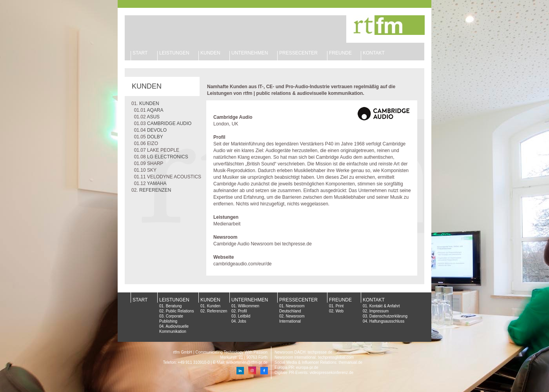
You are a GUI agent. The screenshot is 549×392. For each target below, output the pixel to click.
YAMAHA (157, 183)
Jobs (242, 321)
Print (340, 306)
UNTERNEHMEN (250, 53)
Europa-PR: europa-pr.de (296, 367)
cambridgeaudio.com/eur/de (243, 264)
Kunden (214, 306)
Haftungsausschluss (387, 321)
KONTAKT (374, 53)
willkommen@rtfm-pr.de (247, 362)
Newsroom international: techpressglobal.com (314, 357)
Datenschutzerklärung (388, 316)
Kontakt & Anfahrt (385, 306)
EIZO (153, 143)
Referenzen (217, 311)
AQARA (155, 110)
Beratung (174, 306)
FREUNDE (340, 53)
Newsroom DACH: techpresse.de (303, 352)
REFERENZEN (155, 190)
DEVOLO (157, 130)
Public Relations (180, 311)
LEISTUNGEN (174, 53)
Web (340, 311)
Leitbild (244, 316)
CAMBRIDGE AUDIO (169, 123)
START (140, 53)
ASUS (153, 117)
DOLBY (155, 137)
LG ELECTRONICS (168, 157)
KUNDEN (210, 53)
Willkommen (249, 306)
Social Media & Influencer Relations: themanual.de (318, 362)
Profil (243, 311)
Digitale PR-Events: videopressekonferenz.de (314, 373)
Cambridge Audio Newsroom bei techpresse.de (263, 244)
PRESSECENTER (298, 300)
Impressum (379, 311)
